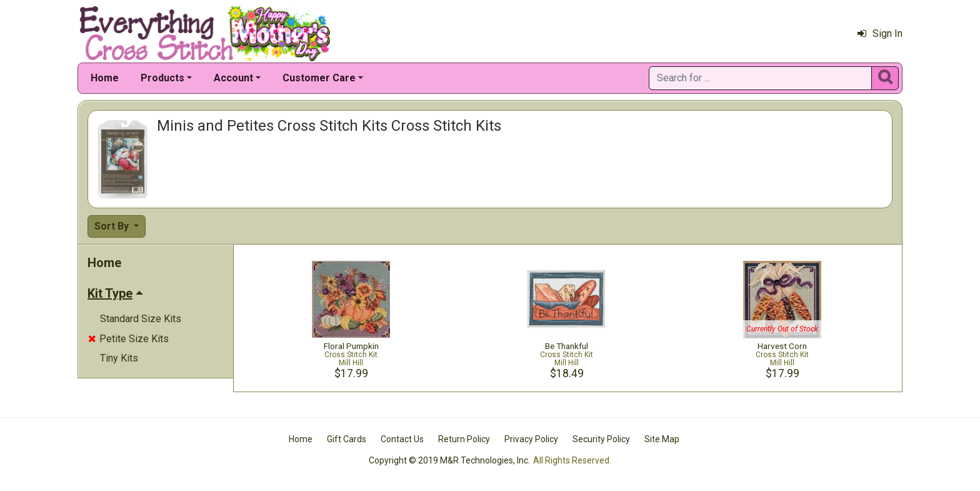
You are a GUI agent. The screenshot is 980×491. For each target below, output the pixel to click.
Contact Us (402, 439)
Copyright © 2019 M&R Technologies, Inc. (449, 460)
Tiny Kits (119, 358)
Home (105, 78)
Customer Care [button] (319, 78)
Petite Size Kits (128, 339)
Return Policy (464, 439)
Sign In (880, 33)
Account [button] (233, 78)
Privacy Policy (531, 439)
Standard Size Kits (141, 319)
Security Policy (601, 439)
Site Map (662, 439)
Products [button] (162, 78)
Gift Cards (347, 439)
